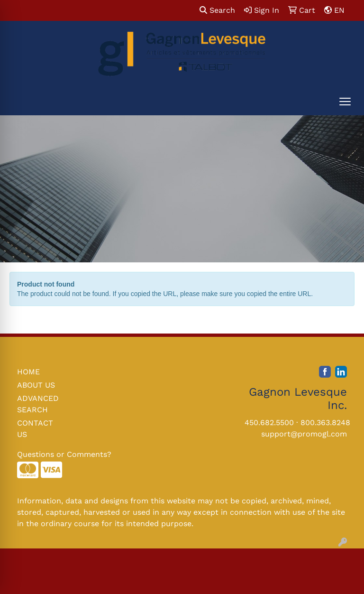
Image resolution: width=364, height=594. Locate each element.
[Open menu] (345, 102)
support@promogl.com (304, 434)
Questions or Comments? (64, 454)
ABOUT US (36, 385)
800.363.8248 (325, 422)
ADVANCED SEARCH (38, 404)
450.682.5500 (269, 422)
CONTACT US (35, 429)
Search (217, 10)
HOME (28, 372)
